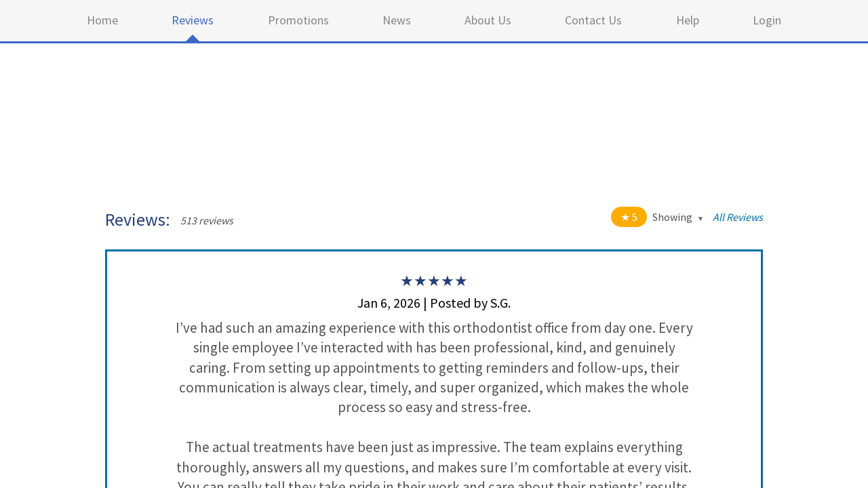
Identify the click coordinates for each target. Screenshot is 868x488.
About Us (488, 20)
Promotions (298, 20)
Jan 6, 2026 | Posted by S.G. (434, 303)
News (397, 20)
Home (102, 20)
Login (767, 20)
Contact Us (593, 20)
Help (688, 20)
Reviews (193, 20)
